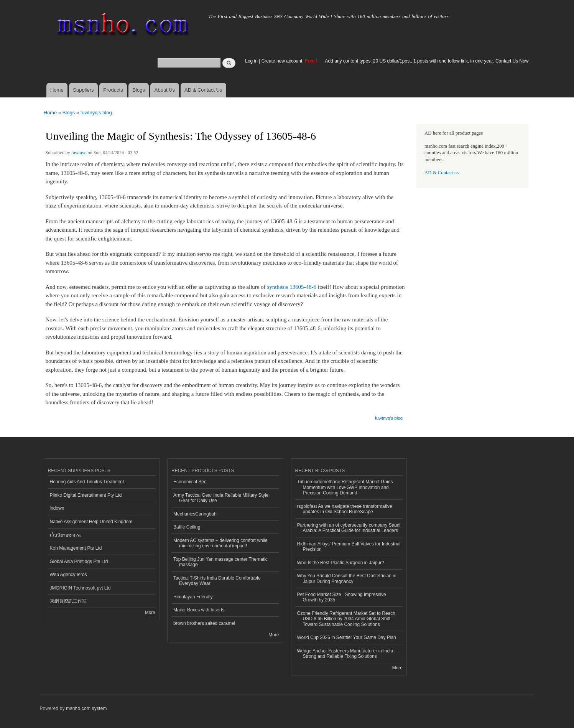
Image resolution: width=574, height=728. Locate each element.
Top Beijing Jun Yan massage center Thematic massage (220, 562)
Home (57, 90)
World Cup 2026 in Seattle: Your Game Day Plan (347, 637)
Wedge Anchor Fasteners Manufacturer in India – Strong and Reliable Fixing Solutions (347, 654)
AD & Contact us (442, 173)
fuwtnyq (79, 153)
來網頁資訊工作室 (68, 601)
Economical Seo (190, 482)
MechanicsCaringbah (195, 514)
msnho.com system (86, 708)
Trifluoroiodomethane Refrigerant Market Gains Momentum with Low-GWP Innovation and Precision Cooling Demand (345, 487)
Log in (251, 61)
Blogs (139, 90)
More (150, 613)
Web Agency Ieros (68, 575)
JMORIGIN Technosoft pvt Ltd (80, 588)
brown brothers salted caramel (204, 623)
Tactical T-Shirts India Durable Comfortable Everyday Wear (217, 581)
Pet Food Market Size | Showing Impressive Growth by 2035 (342, 597)
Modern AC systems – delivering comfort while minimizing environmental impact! (220, 543)
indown (57, 508)
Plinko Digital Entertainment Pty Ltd (86, 495)
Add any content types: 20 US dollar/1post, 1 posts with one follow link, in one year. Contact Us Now (427, 61)
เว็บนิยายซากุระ (66, 535)
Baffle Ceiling (187, 527)
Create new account (283, 61)
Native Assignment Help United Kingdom (91, 522)
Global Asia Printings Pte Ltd (79, 562)
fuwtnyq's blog (96, 113)
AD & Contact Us (203, 90)
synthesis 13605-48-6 (292, 287)
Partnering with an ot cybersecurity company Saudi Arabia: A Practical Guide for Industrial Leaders (349, 528)
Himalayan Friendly (193, 597)
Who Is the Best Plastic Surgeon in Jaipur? (341, 563)
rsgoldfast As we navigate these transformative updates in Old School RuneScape (345, 509)
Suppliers (83, 90)
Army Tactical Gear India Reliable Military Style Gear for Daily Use (221, 498)
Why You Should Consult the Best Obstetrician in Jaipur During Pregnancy (347, 578)
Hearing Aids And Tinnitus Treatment (87, 482)
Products (113, 90)
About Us (165, 90)
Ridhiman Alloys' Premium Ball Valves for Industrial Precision (349, 547)
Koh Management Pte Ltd (76, 548)
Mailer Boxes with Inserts (199, 610)
